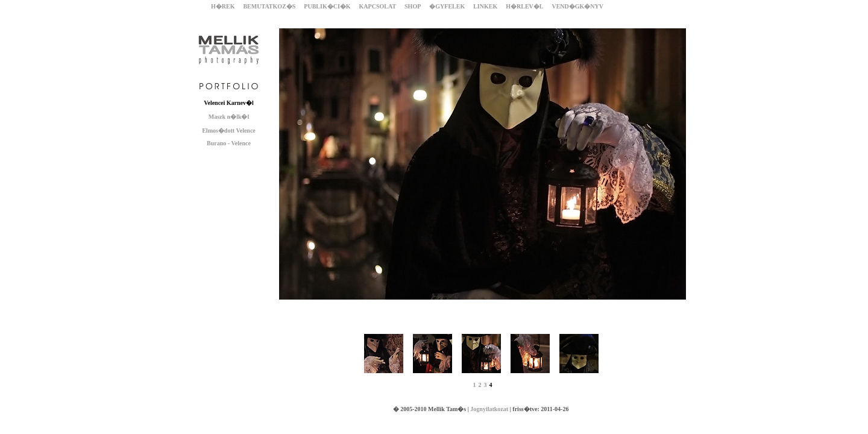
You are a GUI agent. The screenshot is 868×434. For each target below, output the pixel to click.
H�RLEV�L (524, 6)
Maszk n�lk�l (229, 117)
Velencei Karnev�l (229, 103)
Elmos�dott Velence (229, 131)
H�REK (223, 6)
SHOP (413, 6)
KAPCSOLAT (378, 6)
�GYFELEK (447, 6)
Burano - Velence (229, 143)
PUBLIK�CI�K (327, 6)
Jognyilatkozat (489, 409)
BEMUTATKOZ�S (269, 6)
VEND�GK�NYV (577, 6)
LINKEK (485, 6)
